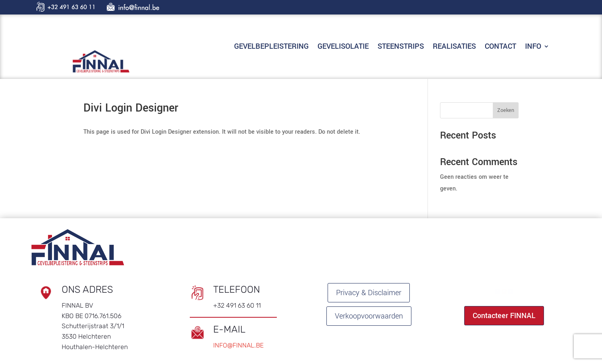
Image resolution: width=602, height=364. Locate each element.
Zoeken (506, 110)
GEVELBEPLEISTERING (271, 48)
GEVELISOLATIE (343, 48)
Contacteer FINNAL (504, 316)
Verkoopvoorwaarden (369, 316)
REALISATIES (454, 48)
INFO (533, 48)
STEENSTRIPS (401, 48)
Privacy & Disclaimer (369, 293)
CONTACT (500, 48)
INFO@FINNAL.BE (238, 345)
